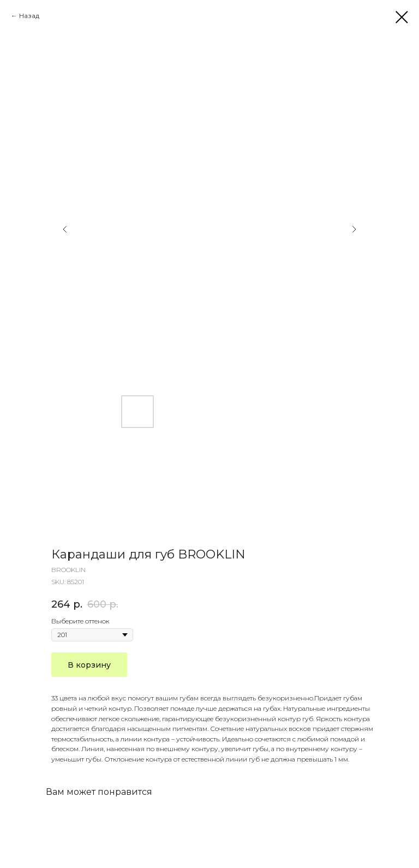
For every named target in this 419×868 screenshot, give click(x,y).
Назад (29, 16)
